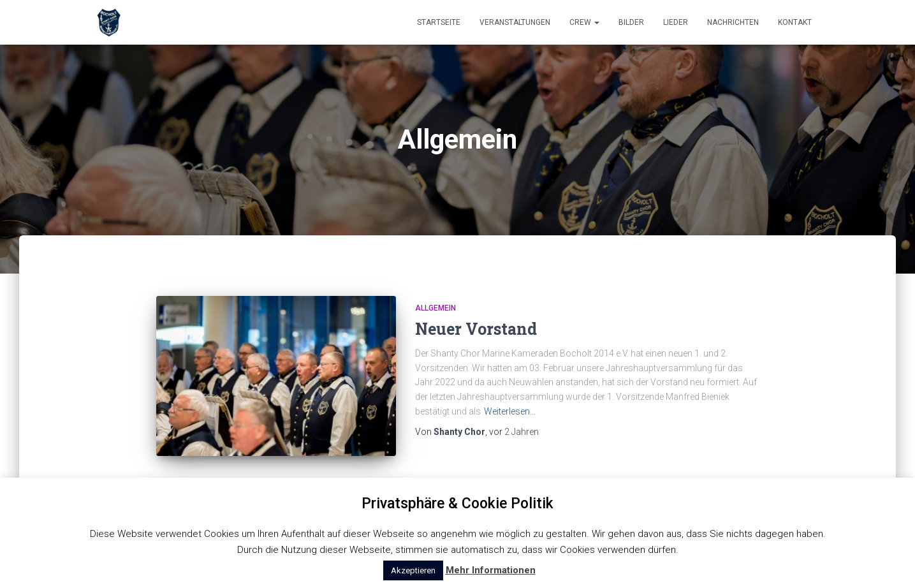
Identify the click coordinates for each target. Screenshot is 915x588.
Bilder (631, 22)
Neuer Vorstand (476, 329)
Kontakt (795, 22)
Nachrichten (733, 22)
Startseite (439, 22)
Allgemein (436, 308)
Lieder (676, 22)
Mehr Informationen (491, 570)
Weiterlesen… (510, 411)
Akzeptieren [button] (413, 570)
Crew (584, 22)
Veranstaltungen (515, 22)
